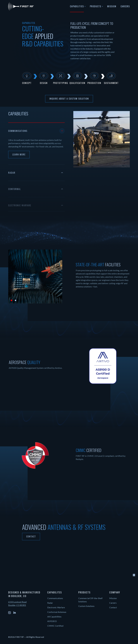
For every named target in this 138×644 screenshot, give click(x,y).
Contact (31, 536)
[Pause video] (134, 575)
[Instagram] (10, 613)
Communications (55, 598)
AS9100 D (52, 621)
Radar (50, 603)
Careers (113, 603)
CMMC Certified (55, 626)
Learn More (19, 154)
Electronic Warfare (56, 607)
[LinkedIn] (15, 613)
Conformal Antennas (57, 612)
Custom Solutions (86, 606)
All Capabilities (54, 617)
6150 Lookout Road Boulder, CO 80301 (17, 603)
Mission (113, 598)
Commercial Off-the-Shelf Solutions (90, 600)
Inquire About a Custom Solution (69, 99)
